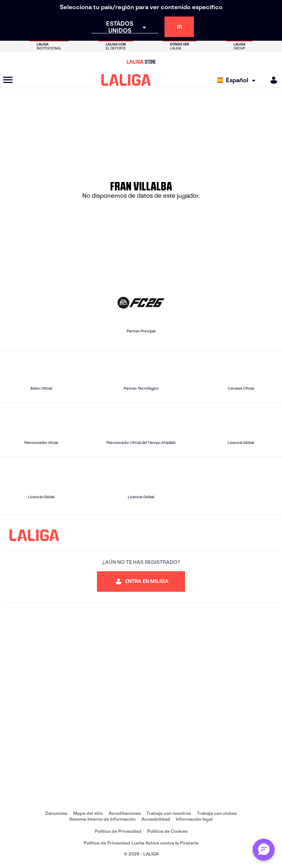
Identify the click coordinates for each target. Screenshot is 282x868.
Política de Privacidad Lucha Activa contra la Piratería (141, 843)
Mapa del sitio (88, 813)
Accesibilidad (156, 819)
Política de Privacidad (118, 831)
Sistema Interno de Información (102, 819)
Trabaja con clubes (217, 813)
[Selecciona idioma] (238, 80)
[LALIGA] (126, 80)
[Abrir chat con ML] (264, 850)
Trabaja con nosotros (169, 813)
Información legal (194, 819)
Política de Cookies (167, 831)
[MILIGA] (271, 80)
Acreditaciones (125, 813)
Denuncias (56, 813)
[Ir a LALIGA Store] (141, 62)
